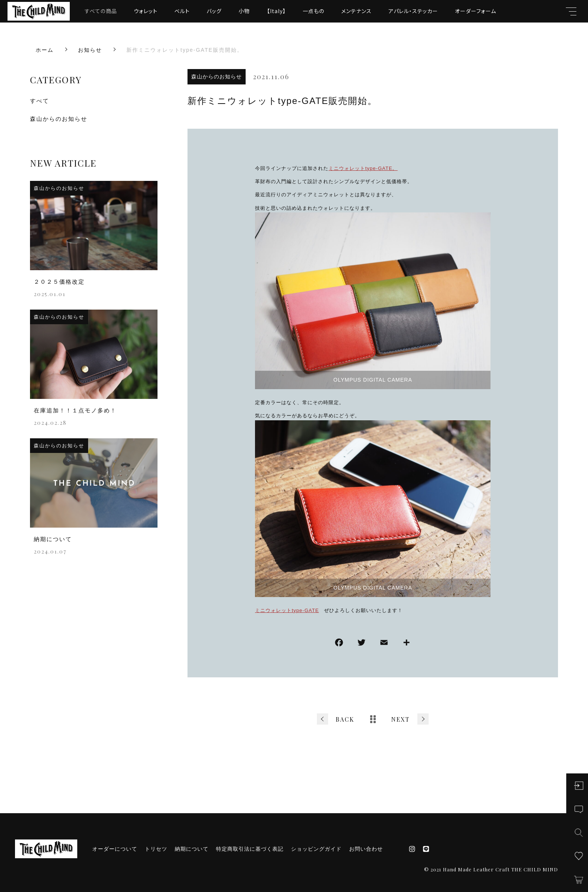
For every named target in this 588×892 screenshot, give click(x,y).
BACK (345, 719)
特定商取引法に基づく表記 (250, 849)
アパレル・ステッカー (413, 11)
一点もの (313, 11)
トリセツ (156, 849)
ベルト (182, 11)
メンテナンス (356, 11)
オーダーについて (115, 849)
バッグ (214, 11)
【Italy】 (276, 11)
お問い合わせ (366, 849)
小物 (244, 11)
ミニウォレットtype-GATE (287, 610)
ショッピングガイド (316, 849)
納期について (192, 849)
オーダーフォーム (475, 11)
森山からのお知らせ (217, 77)
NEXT (400, 719)
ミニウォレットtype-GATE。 (363, 168)
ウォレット (146, 11)
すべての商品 (101, 11)
